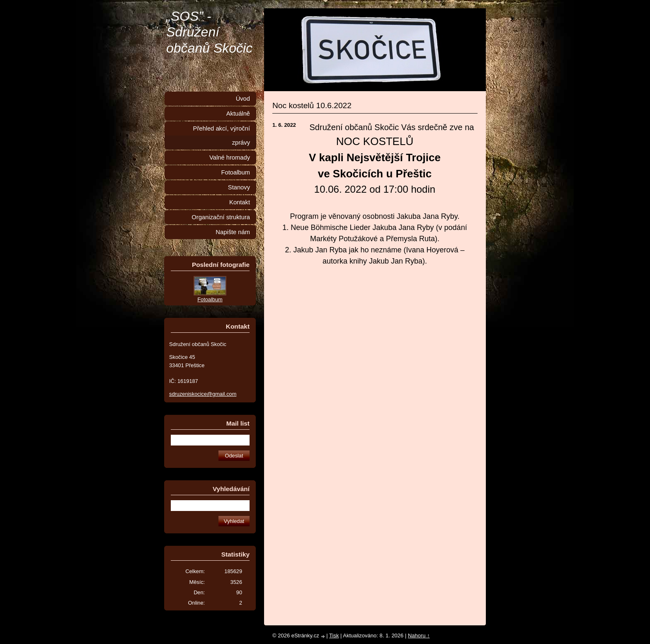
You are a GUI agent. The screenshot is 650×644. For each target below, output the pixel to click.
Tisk (334, 636)
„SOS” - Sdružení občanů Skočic (209, 32)
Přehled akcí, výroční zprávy (222, 136)
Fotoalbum (235, 172)
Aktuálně (238, 114)
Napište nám (233, 232)
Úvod (243, 99)
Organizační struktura (221, 217)
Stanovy (239, 187)
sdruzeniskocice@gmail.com (203, 394)
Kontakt (240, 202)
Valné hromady (230, 157)
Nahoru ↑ (419, 636)
